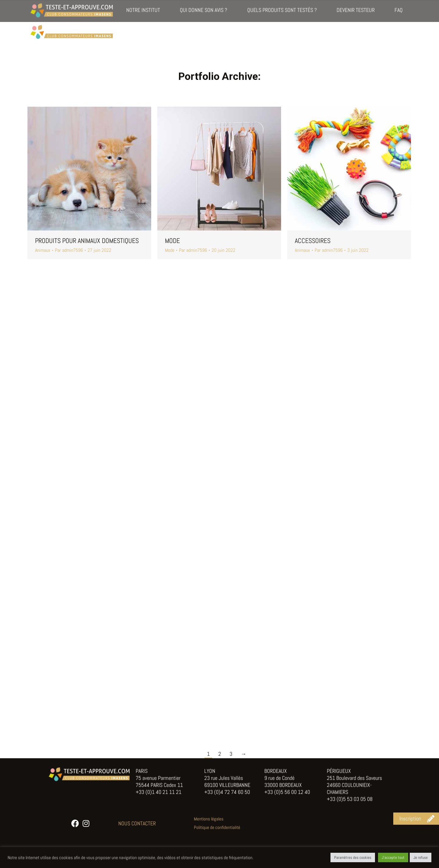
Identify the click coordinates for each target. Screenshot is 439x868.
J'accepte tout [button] (393, 857)
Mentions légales (209, 819)
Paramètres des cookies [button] (353, 857)
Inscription (398, 9)
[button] (416, 819)
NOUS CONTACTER (137, 823)
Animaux (43, 250)
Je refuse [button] (421, 857)
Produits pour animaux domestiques (87, 241)
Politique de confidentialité (217, 827)
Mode (172, 241)
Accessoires (313, 241)
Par (69, 250)
